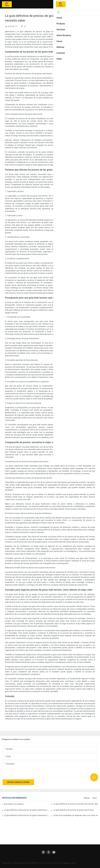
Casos (95, 798)
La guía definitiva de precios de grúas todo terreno (74, 810)
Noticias (87, 798)
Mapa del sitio (69, 863)
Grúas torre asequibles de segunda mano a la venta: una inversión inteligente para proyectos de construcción (76, 815)
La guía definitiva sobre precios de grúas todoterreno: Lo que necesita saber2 (26, 810)
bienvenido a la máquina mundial (14, 804)
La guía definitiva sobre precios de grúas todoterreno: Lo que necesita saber (26, 815)
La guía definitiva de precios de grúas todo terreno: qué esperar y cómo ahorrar (76, 804)
